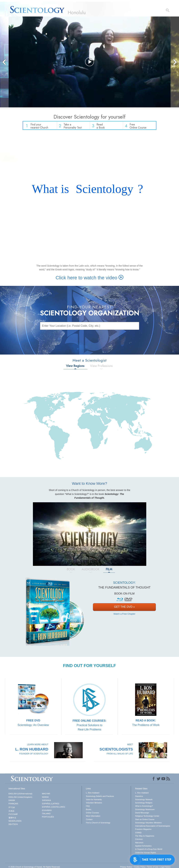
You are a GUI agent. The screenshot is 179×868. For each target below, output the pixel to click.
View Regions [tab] (75, 367)
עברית (12, 809)
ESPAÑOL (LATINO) (51, 805)
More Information (93, 818)
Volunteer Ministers (94, 804)
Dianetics (139, 798)
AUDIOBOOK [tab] (91, 571)
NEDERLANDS (15, 822)
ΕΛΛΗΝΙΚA (47, 812)
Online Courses (93, 814)
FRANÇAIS (13, 805)
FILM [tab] (109, 571)
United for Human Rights (145, 854)
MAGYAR (46, 795)
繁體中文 (12, 819)
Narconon (139, 844)
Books (89, 811)
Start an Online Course (145, 821)
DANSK (12, 802)
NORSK (45, 799)
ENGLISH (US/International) (21, 795)
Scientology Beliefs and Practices (100, 798)
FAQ (88, 808)
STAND (138, 834)
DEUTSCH (13, 826)
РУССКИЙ (13, 816)
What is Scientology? (144, 808)
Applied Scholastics (143, 847)
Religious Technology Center (147, 818)
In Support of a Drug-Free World (149, 851)
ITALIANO (46, 815)
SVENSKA (47, 802)
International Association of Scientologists (152, 827)
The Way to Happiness (145, 837)
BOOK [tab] (71, 571)
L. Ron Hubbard (93, 794)
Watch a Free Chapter (124, 615)
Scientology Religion (144, 804)
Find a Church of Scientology (98, 824)
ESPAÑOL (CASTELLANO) (54, 809)
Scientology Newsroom (145, 811)
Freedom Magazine (143, 831)
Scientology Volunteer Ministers (148, 824)
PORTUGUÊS (48, 819)
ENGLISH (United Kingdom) (20, 799)
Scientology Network (144, 801)
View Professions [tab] (101, 367)
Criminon (139, 841)
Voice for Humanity (94, 801)
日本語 (11, 813)
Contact (89, 821)
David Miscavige (142, 814)
